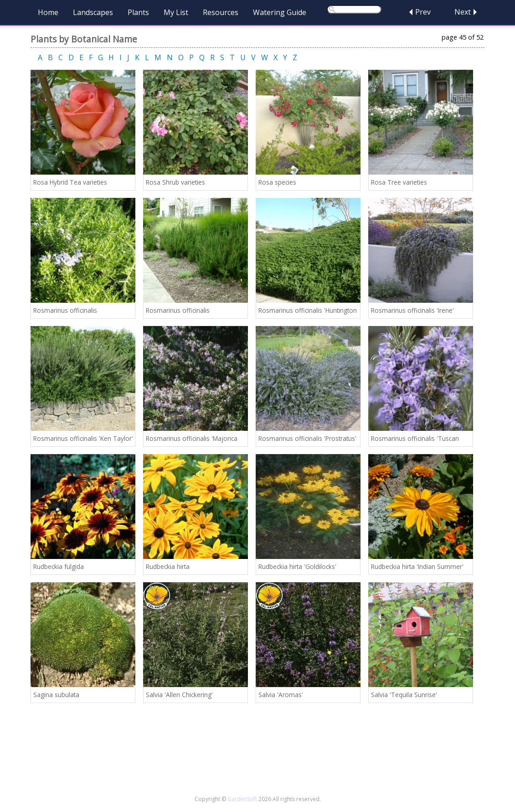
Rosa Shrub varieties (175, 182)
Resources (221, 12)
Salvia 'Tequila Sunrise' (404, 695)
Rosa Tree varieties (399, 182)
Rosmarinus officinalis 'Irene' (412, 310)
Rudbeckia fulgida (59, 566)
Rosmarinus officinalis (65, 310)
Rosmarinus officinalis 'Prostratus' (307, 438)
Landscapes (93, 12)
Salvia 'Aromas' (281, 695)
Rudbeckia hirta (168, 566)
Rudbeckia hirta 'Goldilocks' (297, 566)
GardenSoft (242, 799)
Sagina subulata (56, 695)
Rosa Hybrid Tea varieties (70, 182)
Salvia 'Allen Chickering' (179, 695)
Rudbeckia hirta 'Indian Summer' (417, 566)
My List (176, 12)
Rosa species (277, 182)
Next (463, 12)
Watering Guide (280, 12)
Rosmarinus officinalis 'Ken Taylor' (83, 438)
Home (48, 12)
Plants (138, 12)
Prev (423, 12)
